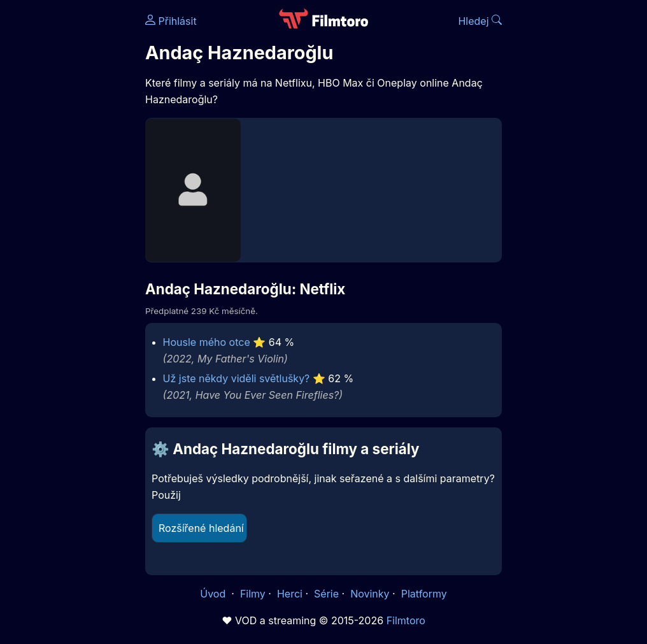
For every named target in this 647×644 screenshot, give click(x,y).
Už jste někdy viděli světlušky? (237, 378)
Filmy (253, 594)
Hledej (480, 21)
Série (326, 594)
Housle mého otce (207, 342)
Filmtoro (406, 620)
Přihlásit (171, 21)
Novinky (370, 594)
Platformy (424, 594)
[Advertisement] (69, 196)
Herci (290, 594)
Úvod (214, 594)
